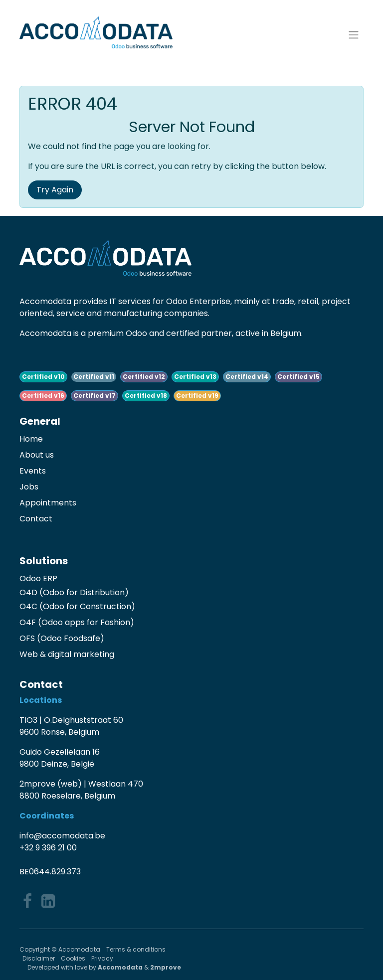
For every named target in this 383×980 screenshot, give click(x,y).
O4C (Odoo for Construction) (77, 606)
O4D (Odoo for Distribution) (74, 592)
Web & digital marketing (67, 654)
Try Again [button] (55, 190)
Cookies (73, 958)
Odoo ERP (38, 578)
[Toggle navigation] (354, 35)
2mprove (166, 967)
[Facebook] (27, 901)
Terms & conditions (137, 949)
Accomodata (120, 967)
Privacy (102, 958)
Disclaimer (39, 958)
